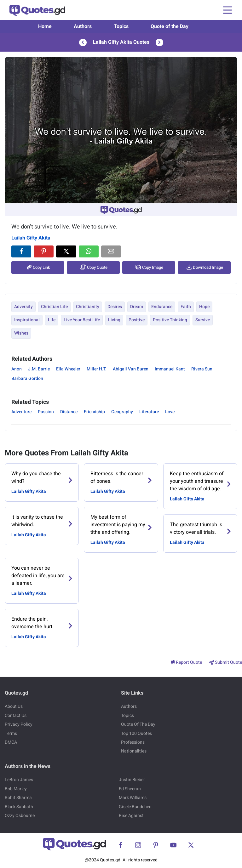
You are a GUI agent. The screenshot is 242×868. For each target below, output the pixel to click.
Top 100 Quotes (136, 733)
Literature (149, 412)
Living (114, 320)
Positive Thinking (170, 320)
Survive (203, 320)
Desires (115, 307)
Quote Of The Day (138, 724)
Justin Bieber (132, 780)
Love (170, 412)
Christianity (88, 307)
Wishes (21, 333)
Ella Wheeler (68, 369)
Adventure (21, 412)
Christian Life (54, 307)
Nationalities (134, 751)
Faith (186, 307)
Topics (121, 26)
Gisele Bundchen (135, 807)
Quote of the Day (170, 26)
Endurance (162, 307)
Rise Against (131, 816)
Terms (11, 733)
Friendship (94, 412)
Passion (46, 412)
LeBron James (19, 780)
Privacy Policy (19, 724)
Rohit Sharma (18, 798)
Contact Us (16, 716)
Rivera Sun (202, 369)
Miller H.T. (97, 369)
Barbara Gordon (27, 378)
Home (45, 26)
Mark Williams (133, 798)
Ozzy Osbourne (20, 816)
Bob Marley (16, 789)
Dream (137, 307)
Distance (69, 412)
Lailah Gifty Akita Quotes (121, 42)
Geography (122, 412)
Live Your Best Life (82, 320)
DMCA (11, 742)
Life (52, 320)
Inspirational (27, 320)
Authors (83, 26)
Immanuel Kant (170, 369)
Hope (204, 307)
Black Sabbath (19, 807)
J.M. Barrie (39, 369)
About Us (14, 706)
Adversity (23, 307)
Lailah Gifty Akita (31, 238)
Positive (137, 320)
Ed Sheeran (130, 789)
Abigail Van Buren (131, 369)
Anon (17, 369)
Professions (133, 742)
